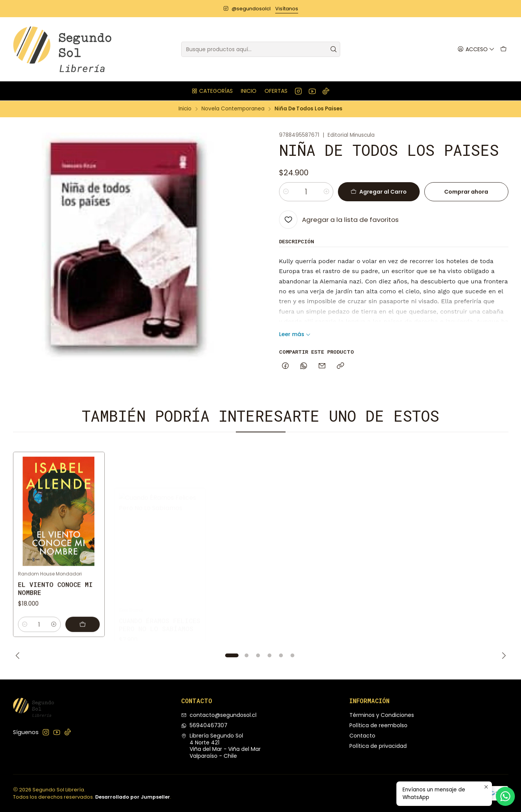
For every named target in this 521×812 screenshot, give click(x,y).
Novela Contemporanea (233, 109)
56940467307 (204, 725)
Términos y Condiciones (382, 715)
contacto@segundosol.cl (219, 715)
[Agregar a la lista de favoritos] (339, 220)
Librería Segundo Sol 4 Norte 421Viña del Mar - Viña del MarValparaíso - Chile (221, 746)
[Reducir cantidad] (286, 192)
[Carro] (503, 49)
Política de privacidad (378, 746)
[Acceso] (476, 49)
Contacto (362, 736)
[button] (212, 91)
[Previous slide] (19, 655)
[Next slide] (503, 655)
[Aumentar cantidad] (326, 192)
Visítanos (287, 9)
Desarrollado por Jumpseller (133, 797)
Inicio (185, 109)
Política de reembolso (378, 725)
